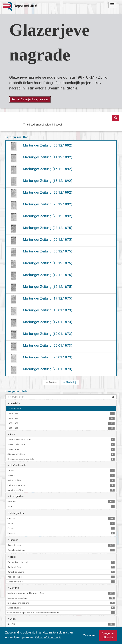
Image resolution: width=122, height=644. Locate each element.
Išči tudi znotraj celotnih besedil (43, 125)
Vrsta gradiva (17, 513)
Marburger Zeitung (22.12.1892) (48, 192)
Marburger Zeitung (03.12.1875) (48, 228)
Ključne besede (18, 465)
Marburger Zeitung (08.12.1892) (48, 145)
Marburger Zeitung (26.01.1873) (48, 357)
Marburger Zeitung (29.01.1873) (48, 369)
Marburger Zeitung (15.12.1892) (48, 169)
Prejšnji (51, 382)
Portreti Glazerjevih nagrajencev (30, 99)
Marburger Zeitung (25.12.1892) (48, 204)
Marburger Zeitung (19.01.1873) (48, 334)
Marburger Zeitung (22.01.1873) (48, 345)
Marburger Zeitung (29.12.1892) (48, 216)
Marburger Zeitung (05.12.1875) (48, 240)
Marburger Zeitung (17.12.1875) (48, 298)
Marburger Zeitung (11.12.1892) (48, 157)
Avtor (13, 434)
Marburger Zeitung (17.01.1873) (48, 322)
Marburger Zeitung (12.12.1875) (48, 275)
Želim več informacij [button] (48, 637)
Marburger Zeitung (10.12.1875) (48, 263)
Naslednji (70, 382)
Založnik (14, 588)
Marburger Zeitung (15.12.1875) (48, 287)
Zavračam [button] (89, 635)
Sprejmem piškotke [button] (108, 635)
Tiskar (13, 557)
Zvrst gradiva (17, 496)
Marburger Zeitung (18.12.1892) (48, 181)
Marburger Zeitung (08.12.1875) (48, 251)
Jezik (13, 619)
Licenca (14, 540)
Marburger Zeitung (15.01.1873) (48, 310)
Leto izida (15, 403)
